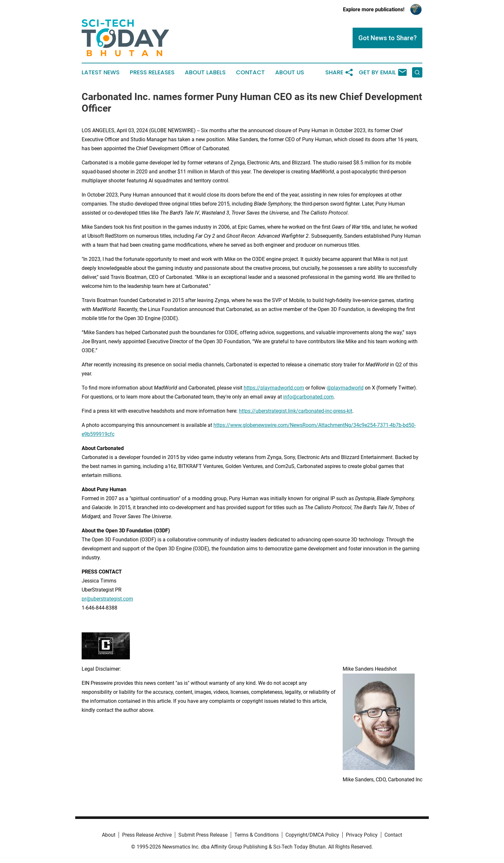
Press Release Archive (147, 835)
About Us (290, 72)
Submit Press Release (203, 835)
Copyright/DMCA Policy (312, 835)
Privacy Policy (362, 835)
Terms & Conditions (256, 835)
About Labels (205, 72)
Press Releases (152, 72)
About (109, 835)
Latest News (101, 72)
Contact (250, 72)
